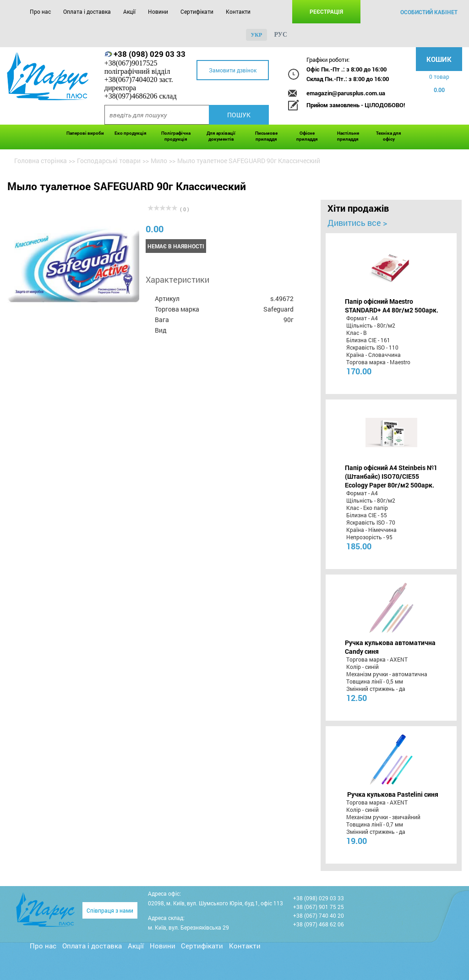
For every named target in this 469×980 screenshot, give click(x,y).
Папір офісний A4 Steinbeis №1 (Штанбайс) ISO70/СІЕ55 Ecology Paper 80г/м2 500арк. (391, 476)
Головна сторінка (41, 161)
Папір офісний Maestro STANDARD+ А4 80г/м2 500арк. (392, 306)
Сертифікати (197, 11)
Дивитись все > (357, 223)
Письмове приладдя (266, 136)
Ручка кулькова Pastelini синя (393, 794)
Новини (158, 11)
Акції (129, 11)
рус (281, 35)
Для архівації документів (221, 136)
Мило (159, 161)
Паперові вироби (85, 133)
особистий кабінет (429, 12)
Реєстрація (326, 11)
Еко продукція (131, 133)
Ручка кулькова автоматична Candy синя (390, 647)
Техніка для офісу (389, 136)
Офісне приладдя (307, 136)
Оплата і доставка (87, 11)
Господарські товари (109, 161)
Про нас (40, 11)
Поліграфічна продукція (176, 136)
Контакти (238, 11)
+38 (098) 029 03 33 (150, 54)
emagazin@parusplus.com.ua (346, 93)
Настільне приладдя (348, 136)
